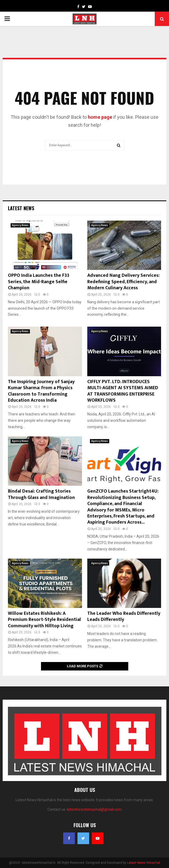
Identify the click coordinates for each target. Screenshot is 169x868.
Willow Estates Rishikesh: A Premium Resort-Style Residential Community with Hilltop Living (44, 620)
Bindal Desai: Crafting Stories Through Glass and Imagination (41, 494)
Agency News (20, 225)
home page (100, 117)
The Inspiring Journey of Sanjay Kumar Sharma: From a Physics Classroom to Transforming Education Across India (41, 391)
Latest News (21, 208)
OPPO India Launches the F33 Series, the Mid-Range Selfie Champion (39, 282)
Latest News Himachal (143, 863)
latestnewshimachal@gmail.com (94, 809)
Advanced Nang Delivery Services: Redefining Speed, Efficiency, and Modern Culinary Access (123, 282)
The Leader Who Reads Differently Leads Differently (124, 617)
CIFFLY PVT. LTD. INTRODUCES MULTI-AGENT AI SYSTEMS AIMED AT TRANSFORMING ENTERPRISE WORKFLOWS (123, 391)
